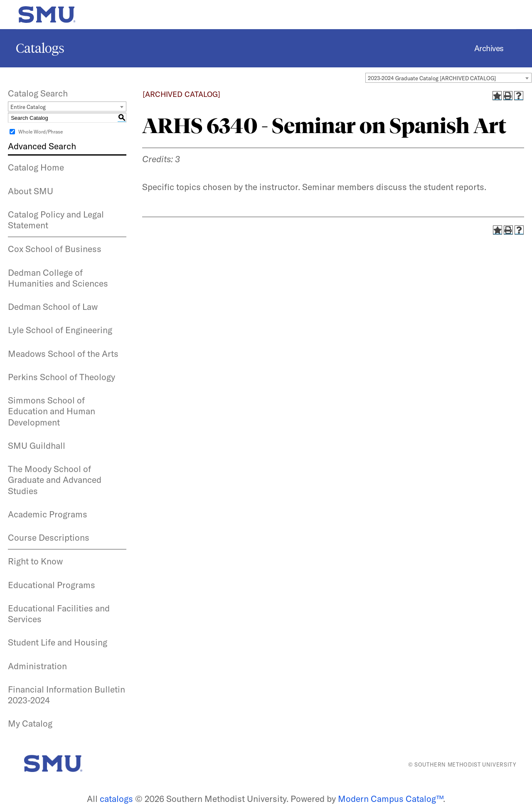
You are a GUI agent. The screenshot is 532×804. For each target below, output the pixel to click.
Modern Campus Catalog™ (390, 799)
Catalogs (40, 48)
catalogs (116, 799)
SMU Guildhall (37, 445)
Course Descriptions (49, 537)
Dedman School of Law (53, 307)
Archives (489, 48)
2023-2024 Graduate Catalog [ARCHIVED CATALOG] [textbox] (432, 78)
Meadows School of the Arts (63, 354)
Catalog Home (36, 167)
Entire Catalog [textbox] (28, 107)
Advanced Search (42, 146)
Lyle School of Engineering (60, 330)
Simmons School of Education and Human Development (52, 411)
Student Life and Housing (58, 642)
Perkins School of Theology (62, 377)
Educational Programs (52, 585)
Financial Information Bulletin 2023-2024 (66, 695)
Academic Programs (48, 514)
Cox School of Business (55, 249)
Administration (37, 666)
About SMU (31, 191)
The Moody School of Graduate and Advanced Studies (55, 480)
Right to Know (35, 561)
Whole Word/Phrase (41, 132)
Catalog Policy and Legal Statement (56, 220)
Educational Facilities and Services (59, 614)
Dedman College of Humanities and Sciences (58, 278)
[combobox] (448, 78)
